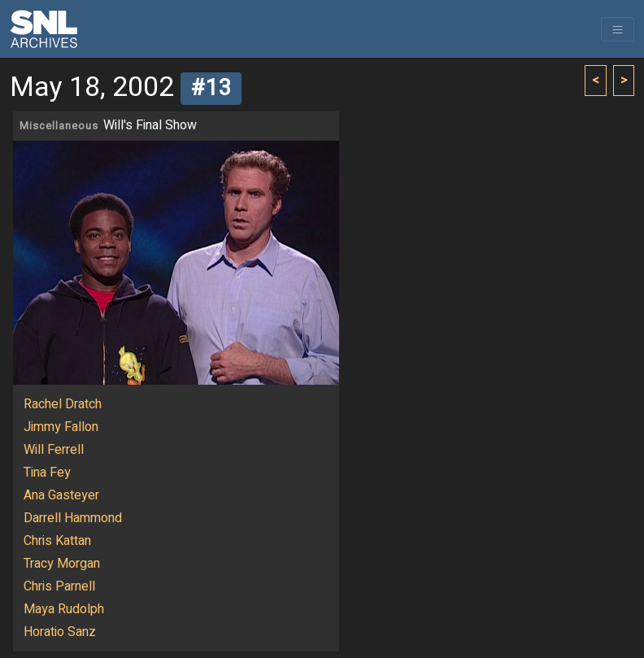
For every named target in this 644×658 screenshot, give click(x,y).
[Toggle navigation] (618, 29)
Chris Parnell (59, 586)
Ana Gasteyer (61, 495)
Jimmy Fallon (61, 427)
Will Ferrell (54, 450)
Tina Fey (47, 473)
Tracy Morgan (62, 564)
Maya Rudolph (64, 609)
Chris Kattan (57, 541)
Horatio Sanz (60, 632)
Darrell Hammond (73, 518)
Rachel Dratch (63, 404)
